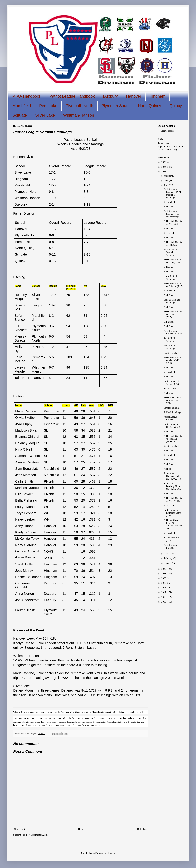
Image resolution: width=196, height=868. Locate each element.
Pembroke (48, 106)
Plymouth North (79, 106)
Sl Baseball (169, 267)
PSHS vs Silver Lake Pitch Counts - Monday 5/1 (173, 524)
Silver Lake (45, 115)
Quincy (176, 106)
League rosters (168, 131)
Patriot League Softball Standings (170, 252)
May (167, 185)
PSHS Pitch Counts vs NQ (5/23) (173, 223)
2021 (164, 574)
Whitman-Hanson (78, 115)
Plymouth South (116, 106)
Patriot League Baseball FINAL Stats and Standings (172, 193)
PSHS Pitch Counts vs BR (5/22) (173, 244)
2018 (164, 588)
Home (81, 829)
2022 (164, 569)
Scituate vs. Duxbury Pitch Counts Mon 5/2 (172, 486)
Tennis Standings (172, 408)
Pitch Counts (170, 207)
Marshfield (22, 106)
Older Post (142, 829)
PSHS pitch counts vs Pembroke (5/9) (172, 400)
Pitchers (167, 469)
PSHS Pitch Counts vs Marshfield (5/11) (173, 360)
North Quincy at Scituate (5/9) (171, 383)
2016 (164, 597)
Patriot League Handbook (72, 96)
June (167, 181)
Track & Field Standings (170, 278)
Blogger (110, 853)
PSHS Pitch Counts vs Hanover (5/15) (173, 315)
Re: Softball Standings (169, 340)
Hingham (157, 96)
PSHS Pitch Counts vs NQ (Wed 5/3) (173, 500)
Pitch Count (169, 229)
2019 (164, 583)
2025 (164, 162)
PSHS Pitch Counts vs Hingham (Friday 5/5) (173, 439)
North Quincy (149, 106)
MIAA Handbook (27, 96)
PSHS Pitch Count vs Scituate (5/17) (173, 285)
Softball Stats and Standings (172, 301)
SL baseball (169, 233)
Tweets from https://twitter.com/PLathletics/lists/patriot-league (170, 146)
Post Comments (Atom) (37, 835)
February (169, 558)
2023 (164, 172)
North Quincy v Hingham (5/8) (172, 426)
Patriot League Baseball (170, 418)
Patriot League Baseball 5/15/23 (173, 332)
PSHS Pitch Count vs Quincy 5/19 (172, 261)
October (168, 176)
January (168, 563)
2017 (164, 592)
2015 (164, 602)
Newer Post (20, 829)
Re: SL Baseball (171, 353)
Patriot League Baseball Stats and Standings (171, 214)
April (167, 554)
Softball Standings (172, 412)
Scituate (20, 115)
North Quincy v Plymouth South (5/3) (172, 513)
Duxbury (110, 96)
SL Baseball (169, 202)
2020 (164, 578)
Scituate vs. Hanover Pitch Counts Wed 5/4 (172, 476)
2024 (164, 167)
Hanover (134, 96)
